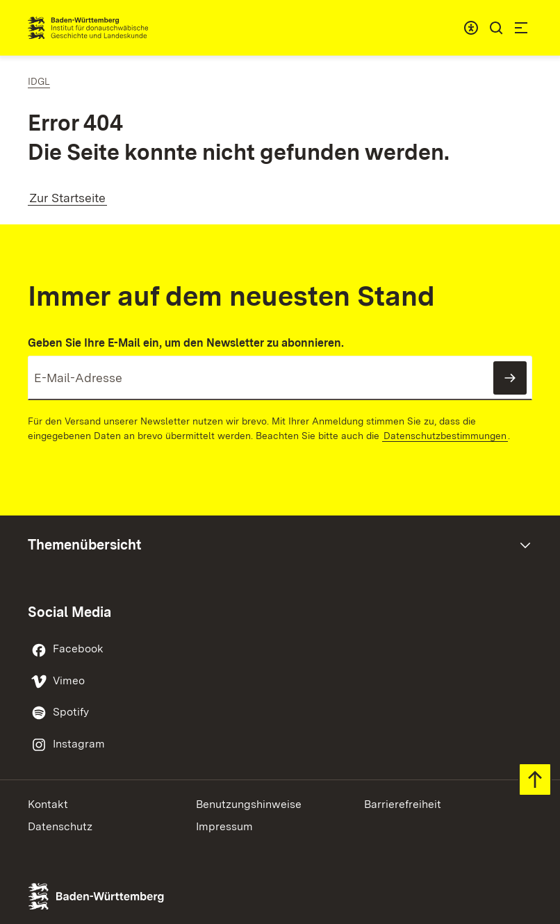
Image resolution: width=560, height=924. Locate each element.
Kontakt (48, 804)
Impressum (224, 826)
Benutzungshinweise (249, 804)
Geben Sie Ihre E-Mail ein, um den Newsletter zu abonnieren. (186, 343)
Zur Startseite (67, 198)
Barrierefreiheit (403, 804)
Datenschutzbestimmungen (445, 436)
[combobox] (471, 28)
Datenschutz (60, 826)
